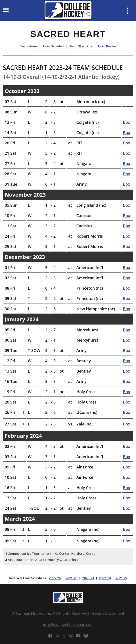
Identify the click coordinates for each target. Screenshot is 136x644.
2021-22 (121, 578)
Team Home (29, 46)
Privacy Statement (108, 613)
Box (127, 122)
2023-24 (88, 578)
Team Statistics (81, 46)
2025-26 (55, 578)
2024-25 (71, 578)
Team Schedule (53, 46)
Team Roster (107, 46)
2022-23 (105, 578)
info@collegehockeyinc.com (68, 624)
